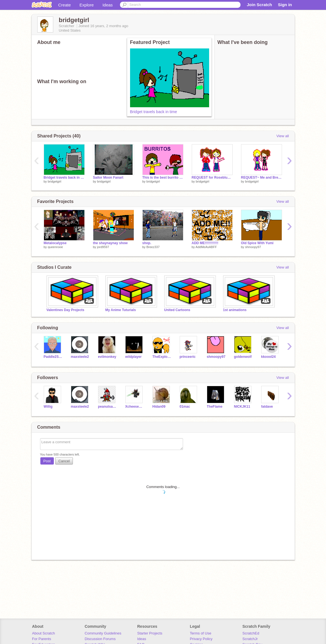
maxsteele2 (80, 357)
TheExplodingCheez (162, 357)
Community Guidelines (103, 633)
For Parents (41, 639)
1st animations (235, 310)
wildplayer (134, 357)
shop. (147, 243)
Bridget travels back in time (154, 112)
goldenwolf (243, 357)
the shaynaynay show (110, 243)
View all (283, 136)
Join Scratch (259, 5)
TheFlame (215, 407)
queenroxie (55, 247)
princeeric (188, 357)
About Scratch (43, 633)
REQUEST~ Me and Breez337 (262, 178)
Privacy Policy (201, 639)
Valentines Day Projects (65, 310)
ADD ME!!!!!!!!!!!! (205, 243)
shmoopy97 (253, 247)
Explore (87, 5)
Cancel (64, 461)
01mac (185, 407)
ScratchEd (251, 633)
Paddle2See (53, 357)
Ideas (107, 5)
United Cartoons (177, 310)
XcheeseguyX (135, 407)
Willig (48, 407)
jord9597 (103, 247)
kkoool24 (269, 357)
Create (65, 5)
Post (47, 461)
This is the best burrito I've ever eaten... (163, 178)
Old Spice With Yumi (257, 243)
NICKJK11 (242, 407)
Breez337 (153, 247)
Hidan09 (159, 407)
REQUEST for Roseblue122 (212, 178)
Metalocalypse (55, 243)
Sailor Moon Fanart (108, 178)
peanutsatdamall (107, 407)
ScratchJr (250, 639)
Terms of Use (201, 633)
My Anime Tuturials (121, 310)
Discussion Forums (100, 639)
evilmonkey (107, 357)
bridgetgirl (54, 181)
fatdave (267, 407)
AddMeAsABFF (206, 247)
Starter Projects (150, 633)
